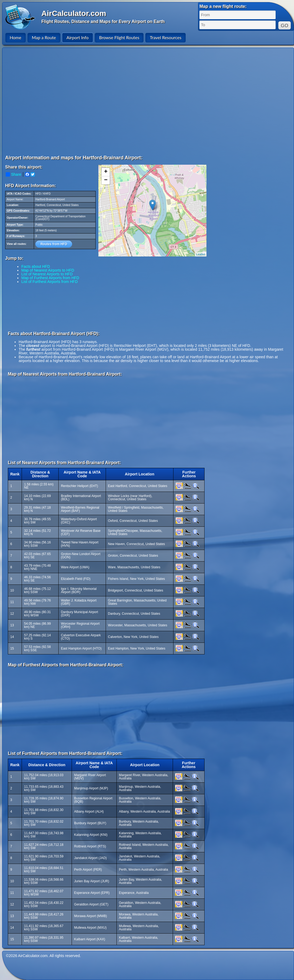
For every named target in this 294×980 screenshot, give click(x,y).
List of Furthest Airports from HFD (50, 282)
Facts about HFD (36, 266)
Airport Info (78, 37)
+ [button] (106, 172)
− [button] (106, 180)
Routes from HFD (54, 244)
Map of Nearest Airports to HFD (48, 270)
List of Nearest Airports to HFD (47, 274)
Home (16, 37)
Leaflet (201, 254)
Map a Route (44, 37)
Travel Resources (166, 37)
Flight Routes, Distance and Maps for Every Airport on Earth (103, 21)
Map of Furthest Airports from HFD (50, 278)
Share (13, 174)
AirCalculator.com (74, 13)
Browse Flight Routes (119, 37)
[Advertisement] (51, 101)
